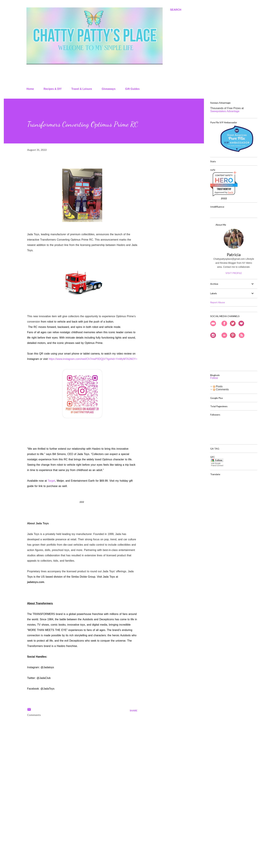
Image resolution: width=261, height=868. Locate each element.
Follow (214, 378)
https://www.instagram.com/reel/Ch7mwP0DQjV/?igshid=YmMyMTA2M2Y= (93, 359)
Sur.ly (231, 192)
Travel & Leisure (82, 89)
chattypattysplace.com (224, 185)
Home (30, 89)
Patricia (234, 254)
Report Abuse (218, 302)
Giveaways (109, 89)
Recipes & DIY (53, 89)
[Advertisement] (77, 827)
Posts (218, 386)
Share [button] (133, 710)
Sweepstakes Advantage (225, 111)
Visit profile (234, 273)
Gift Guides (132, 89)
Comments (221, 389)
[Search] (176, 10)
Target (51, 481)
